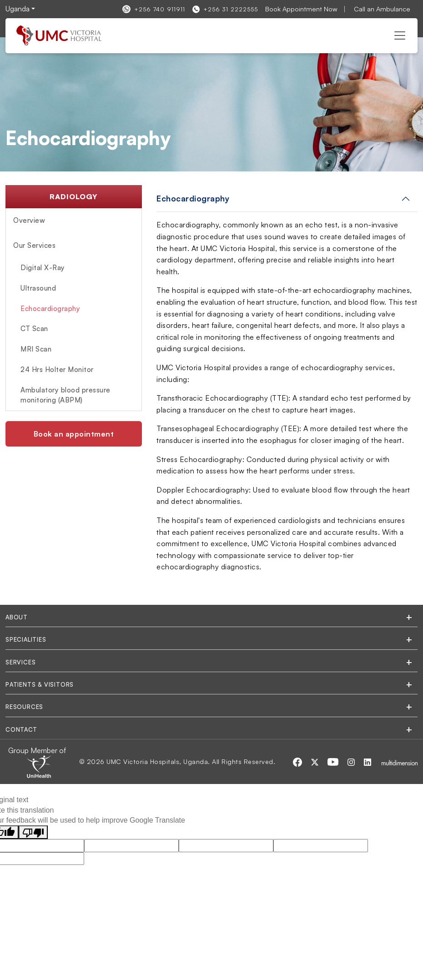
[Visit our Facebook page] (298, 761)
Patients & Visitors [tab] (40, 684)
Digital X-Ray (43, 268)
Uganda (18, 9)
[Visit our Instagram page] (352, 761)
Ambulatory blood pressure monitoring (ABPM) (65, 395)
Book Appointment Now (301, 9)
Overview (29, 220)
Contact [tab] (21, 729)
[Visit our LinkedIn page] (368, 761)
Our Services (34, 245)
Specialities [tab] (26, 639)
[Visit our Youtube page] (334, 761)
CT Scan (34, 329)
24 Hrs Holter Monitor (57, 369)
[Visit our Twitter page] (316, 761)
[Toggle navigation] (400, 35)
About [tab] (17, 617)
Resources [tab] (24, 707)
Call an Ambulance (382, 9)
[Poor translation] (33, 832)
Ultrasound (38, 288)
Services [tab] (20, 662)
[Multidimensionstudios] (400, 762)
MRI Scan (36, 349)
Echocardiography (50, 309)
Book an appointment (74, 434)
